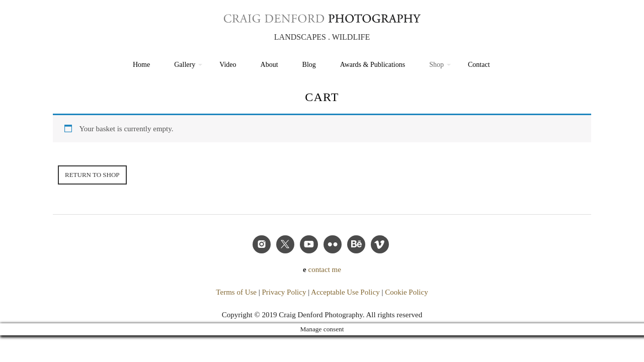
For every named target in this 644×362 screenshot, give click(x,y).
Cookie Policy (406, 292)
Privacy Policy (284, 292)
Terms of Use (236, 292)
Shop (436, 65)
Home (141, 65)
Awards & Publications (373, 65)
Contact (479, 65)
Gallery (185, 65)
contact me (325, 269)
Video (228, 65)
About (269, 65)
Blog (309, 65)
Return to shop (92, 175)
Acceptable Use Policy (345, 292)
